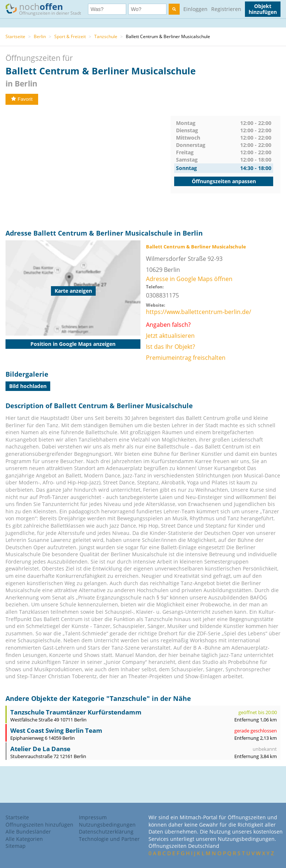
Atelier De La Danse (40, 749)
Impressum (93, 817)
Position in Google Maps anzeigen (73, 344)
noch (47, 9)
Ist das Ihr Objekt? (170, 347)
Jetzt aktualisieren (170, 336)
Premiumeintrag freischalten (186, 358)
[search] (174, 9)
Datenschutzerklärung (106, 832)
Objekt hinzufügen (263, 9)
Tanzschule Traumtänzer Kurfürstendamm (76, 712)
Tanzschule (106, 36)
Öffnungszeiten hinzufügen (39, 825)
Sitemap (16, 846)
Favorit (22, 99)
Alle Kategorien (24, 839)
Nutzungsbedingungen (107, 825)
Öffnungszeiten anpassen (224, 181)
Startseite (15, 36)
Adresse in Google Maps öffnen (189, 279)
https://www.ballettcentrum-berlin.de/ (199, 312)
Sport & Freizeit (70, 36)
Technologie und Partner (109, 839)
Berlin (40, 36)
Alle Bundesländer (28, 832)
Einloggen (195, 9)
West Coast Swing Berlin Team (56, 730)
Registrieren (226, 9)
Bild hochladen (28, 386)
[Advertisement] (88, 167)
